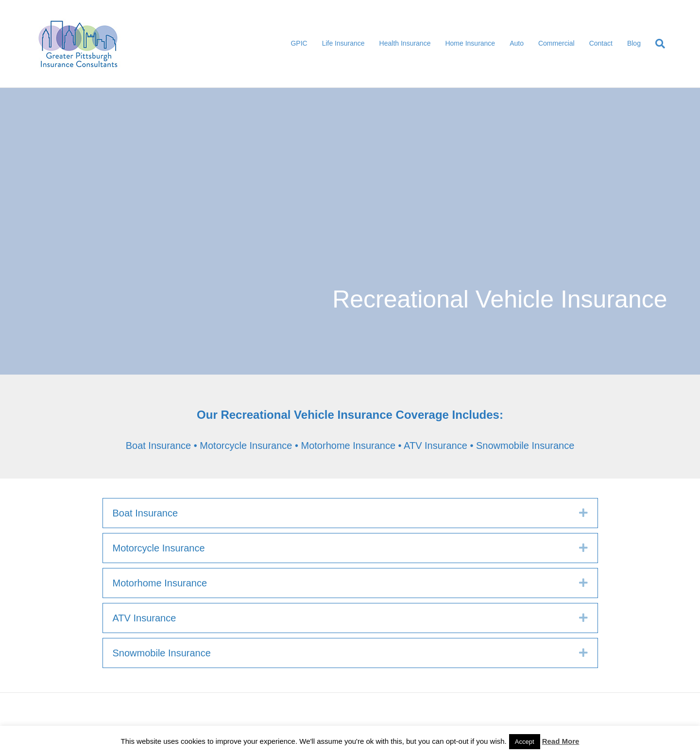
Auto (517, 43)
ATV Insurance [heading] (145, 618)
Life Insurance (343, 43)
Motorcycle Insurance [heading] (159, 548)
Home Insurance (470, 43)
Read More (561, 741)
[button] (583, 513)
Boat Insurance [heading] (145, 513)
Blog (634, 43)
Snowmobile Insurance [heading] (162, 653)
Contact (601, 43)
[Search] (657, 44)
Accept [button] (525, 742)
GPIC (299, 43)
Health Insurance (405, 43)
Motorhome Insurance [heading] (160, 583)
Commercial (556, 43)
